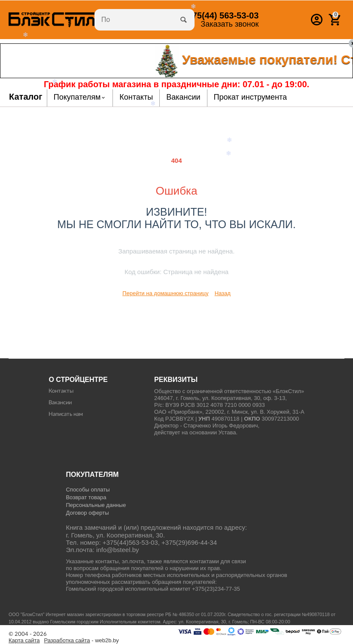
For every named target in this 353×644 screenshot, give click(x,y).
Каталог (26, 97)
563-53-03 (221, 15)
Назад (223, 293)
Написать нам (66, 414)
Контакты (61, 391)
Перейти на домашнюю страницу (165, 293)
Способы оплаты (88, 490)
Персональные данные (96, 505)
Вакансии (60, 403)
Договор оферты (87, 513)
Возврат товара (86, 497)
